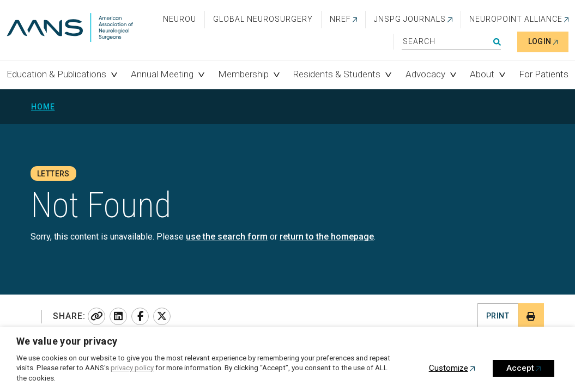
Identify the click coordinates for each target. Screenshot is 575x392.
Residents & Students (337, 74)
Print (498, 316)
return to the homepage (327, 237)
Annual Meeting (162, 74)
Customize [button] (449, 368)
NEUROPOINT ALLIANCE (516, 19)
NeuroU (180, 19)
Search (497, 42)
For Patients (544, 74)
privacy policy (132, 368)
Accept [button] (520, 368)
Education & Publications (56, 74)
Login (540, 41)
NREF (340, 19)
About (482, 74)
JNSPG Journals (410, 19)
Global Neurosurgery (263, 19)
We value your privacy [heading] (67, 341)
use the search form (227, 237)
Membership (243, 74)
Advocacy (425, 74)
